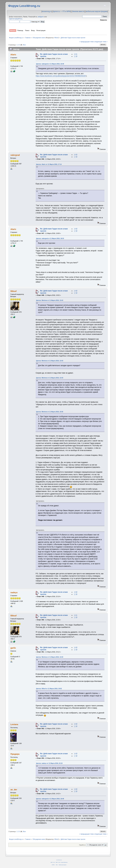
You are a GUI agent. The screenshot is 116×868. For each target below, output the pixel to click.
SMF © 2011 (58, 862)
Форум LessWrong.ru (24, 6)
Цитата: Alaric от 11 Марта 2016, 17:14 (49, 164)
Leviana (14, 724)
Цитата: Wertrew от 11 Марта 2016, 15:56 (50, 412)
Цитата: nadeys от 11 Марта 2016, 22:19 (49, 763)
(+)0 (76, 155)
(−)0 (76, 56)
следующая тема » (101, 42)
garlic (13, 648)
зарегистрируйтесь (16, 19)
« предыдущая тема (86, 42)
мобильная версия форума (97, 11)
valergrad (15, 155)
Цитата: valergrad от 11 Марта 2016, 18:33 (50, 239)
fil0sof (56, 38)
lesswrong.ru (47, 11)
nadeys (14, 592)
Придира (15, 754)
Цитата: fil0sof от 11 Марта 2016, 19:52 (49, 689)
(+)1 (76, 54)
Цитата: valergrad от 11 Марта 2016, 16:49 (50, 64)
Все (24, 45)
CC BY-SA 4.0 (59, 860)
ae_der (14, 790)
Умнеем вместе (78, 11)
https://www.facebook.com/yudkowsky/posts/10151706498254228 (61, 76)
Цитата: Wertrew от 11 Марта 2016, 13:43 (50, 300)
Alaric (13, 55)
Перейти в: (82, 845)
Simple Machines (64, 862)
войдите (41, 17)
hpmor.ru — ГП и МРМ (62, 11)
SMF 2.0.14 (53, 862)
